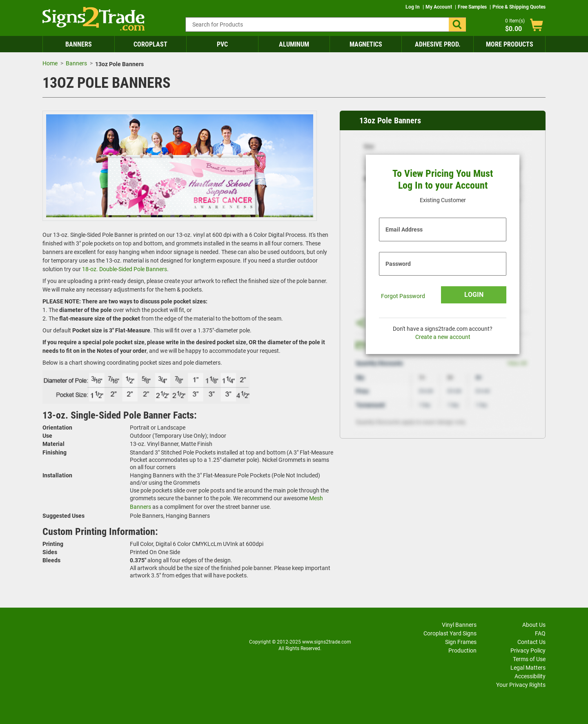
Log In (413, 7)
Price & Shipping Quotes (519, 7)
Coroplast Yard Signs (450, 633)
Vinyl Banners (459, 625)
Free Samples (473, 7)
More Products (510, 44)
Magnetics (366, 44)
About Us (534, 625)
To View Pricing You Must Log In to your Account (443, 179)
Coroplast (150, 44)
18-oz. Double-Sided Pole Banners (125, 269)
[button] (457, 25)
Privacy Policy (528, 650)
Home (50, 63)
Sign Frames (461, 642)
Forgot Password (403, 296)
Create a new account (443, 337)
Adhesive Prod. (438, 44)
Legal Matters (528, 668)
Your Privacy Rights (521, 685)
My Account (439, 7)
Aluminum (294, 44)
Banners (79, 44)
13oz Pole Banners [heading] (390, 120)
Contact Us (531, 642)
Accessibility (530, 676)
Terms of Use (529, 659)
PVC (222, 44)
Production (462, 650)
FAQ (540, 633)
